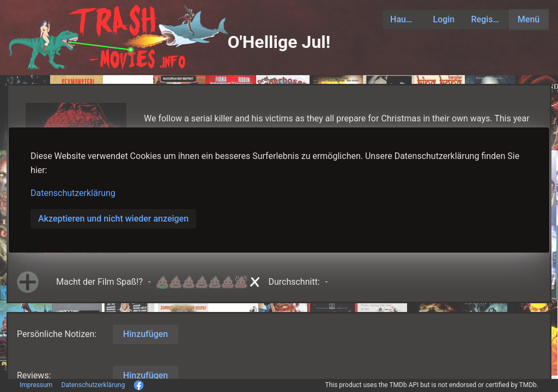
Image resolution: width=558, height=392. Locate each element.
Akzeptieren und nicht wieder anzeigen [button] (113, 219)
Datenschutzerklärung (73, 193)
